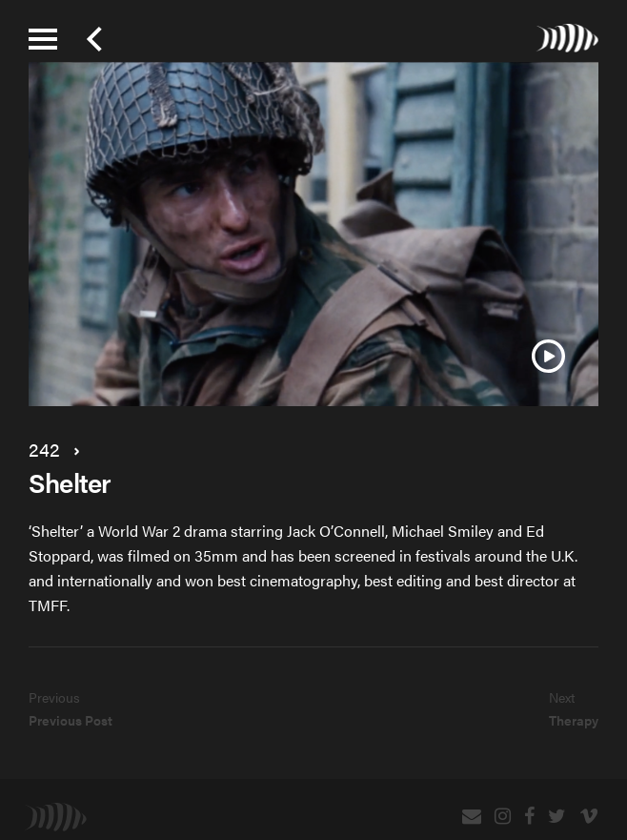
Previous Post (71, 720)
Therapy (574, 720)
